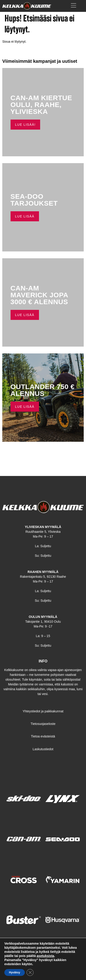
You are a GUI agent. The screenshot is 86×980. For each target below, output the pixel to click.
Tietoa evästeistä (43, 736)
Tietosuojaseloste (43, 724)
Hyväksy (15, 972)
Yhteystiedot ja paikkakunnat (43, 711)
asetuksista (45, 956)
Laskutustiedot (43, 749)
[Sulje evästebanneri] (30, 972)
